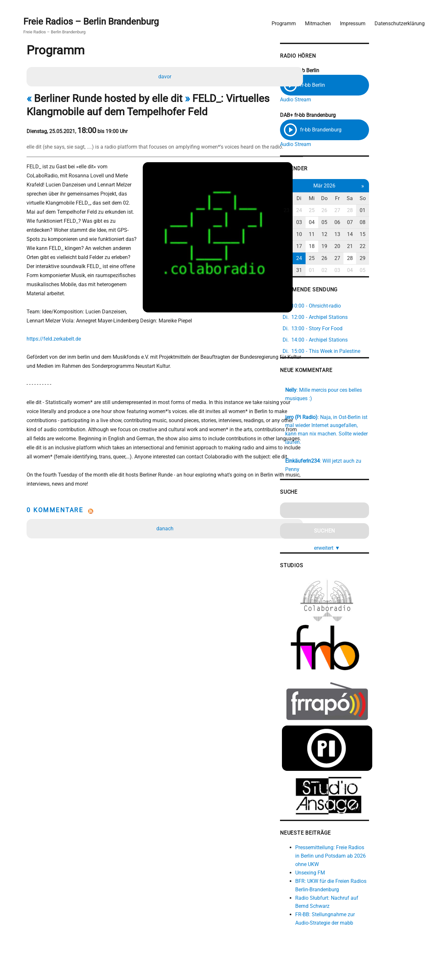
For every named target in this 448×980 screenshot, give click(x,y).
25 (356, 211)
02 (328, 223)
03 (342, 223)
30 (328, 270)
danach (166, 519)
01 (411, 211)
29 (411, 259)
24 (342, 211)
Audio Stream (337, 98)
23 (328, 211)
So (411, 199)
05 (370, 223)
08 (411, 223)
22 (411, 247)
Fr (384, 199)
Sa (397, 199)
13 (384, 235)
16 (328, 247)
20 (384, 247)
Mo (328, 199)
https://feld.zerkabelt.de (57, 320)
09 (328, 235)
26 (370, 211)
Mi (356, 199)
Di (342, 199)
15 (411, 235)
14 (398, 235)
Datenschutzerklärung (397, 21)
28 (398, 211)
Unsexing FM (351, 871)
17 (342, 247)
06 (384, 223)
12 (370, 235)
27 (384, 211)
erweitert (372, 530)
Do (370, 199)
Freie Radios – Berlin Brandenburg (94, 20)
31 (342, 270)
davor (166, 76)
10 (342, 235)
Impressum (350, 21)
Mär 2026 (370, 186)
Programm (281, 21)
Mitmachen (315, 21)
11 (356, 235)
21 (398, 247)
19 (370, 247)
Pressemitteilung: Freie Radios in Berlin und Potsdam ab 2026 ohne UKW (375, 855)
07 (398, 223)
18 (356, 247)
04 (356, 223)
